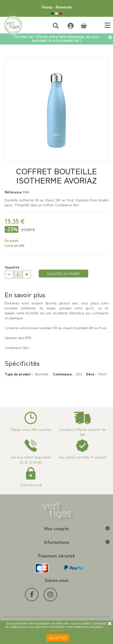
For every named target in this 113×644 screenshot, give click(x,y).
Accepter (58, 638)
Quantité (12, 267)
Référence (13, 192)
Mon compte (56, 528)
